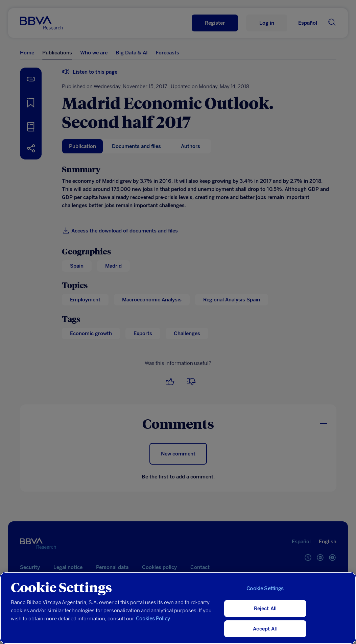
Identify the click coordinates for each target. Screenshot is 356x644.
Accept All (265, 629)
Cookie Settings (265, 589)
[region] (178, 608)
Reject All (265, 609)
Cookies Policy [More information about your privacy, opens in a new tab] (153, 619)
